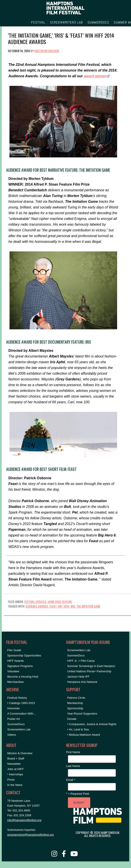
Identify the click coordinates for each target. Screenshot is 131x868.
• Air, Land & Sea (78, 729)
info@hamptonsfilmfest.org (24, 820)
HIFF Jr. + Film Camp (81, 661)
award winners (96, 76)
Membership (75, 703)
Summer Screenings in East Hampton (91, 666)
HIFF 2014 (64, 606)
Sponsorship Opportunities (24, 655)
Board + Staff (16, 758)
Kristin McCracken (47, 51)
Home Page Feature (60, 602)
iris (73, 606)
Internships (16, 774)
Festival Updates (35, 602)
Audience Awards (37, 606)
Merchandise (15, 682)
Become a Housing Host (23, 677)
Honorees (13, 708)
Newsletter (14, 764)
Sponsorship (75, 708)
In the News (15, 785)
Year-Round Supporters (82, 714)
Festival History (17, 698)
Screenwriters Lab (19, 729)
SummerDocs (16, 724)
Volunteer (13, 671)
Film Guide (14, 650)
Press (11, 780)
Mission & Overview (20, 753)
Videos (12, 735)
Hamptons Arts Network (82, 682)
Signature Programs (20, 666)
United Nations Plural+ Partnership (89, 671)
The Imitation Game (88, 606)
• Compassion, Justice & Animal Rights (92, 724)
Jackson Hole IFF (78, 677)
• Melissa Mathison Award (84, 735)
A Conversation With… (22, 714)
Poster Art (14, 719)
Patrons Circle (76, 698)
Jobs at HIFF (15, 769)
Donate (72, 719)
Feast (53, 606)
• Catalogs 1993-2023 (21, 703)
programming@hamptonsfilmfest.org (30, 835)
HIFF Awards (16, 661)
